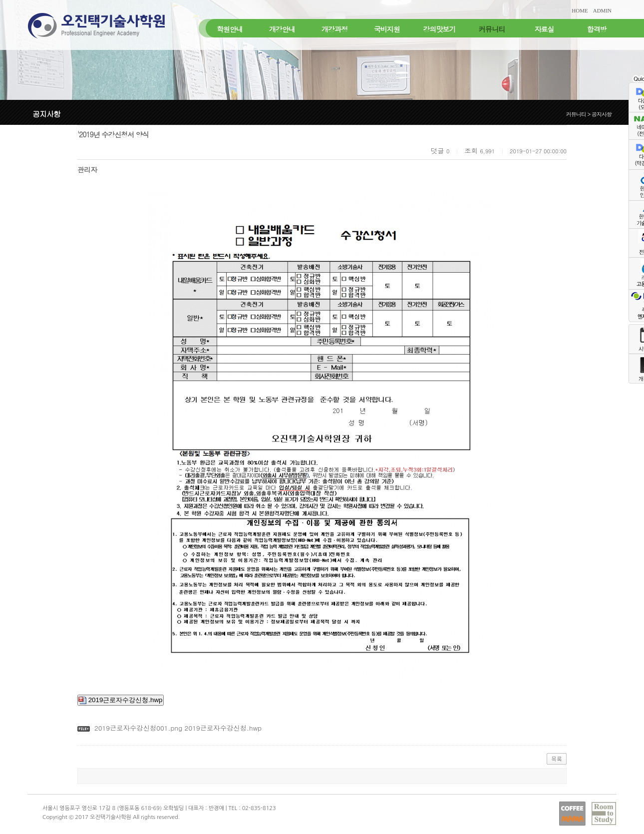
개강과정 (334, 29)
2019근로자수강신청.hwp (121, 700)
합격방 (597, 29)
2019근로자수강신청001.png (138, 728)
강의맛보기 (440, 29)
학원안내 (230, 29)
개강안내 (282, 29)
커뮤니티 (492, 29)
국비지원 (387, 29)
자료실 (544, 29)
